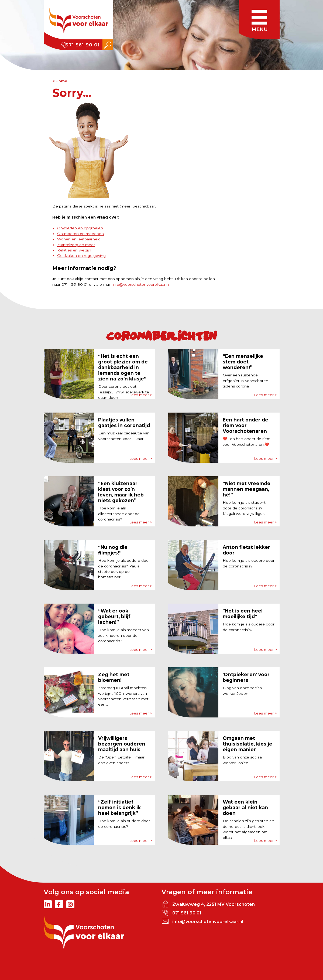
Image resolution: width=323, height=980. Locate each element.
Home (61, 81)
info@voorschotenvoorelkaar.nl (141, 284)
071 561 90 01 (83, 45)
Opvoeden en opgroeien (80, 228)
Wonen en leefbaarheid (79, 239)
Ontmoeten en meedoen (80, 234)
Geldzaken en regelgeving (81, 256)
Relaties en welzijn (74, 250)
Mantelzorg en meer (76, 245)
